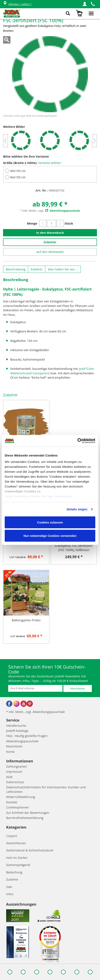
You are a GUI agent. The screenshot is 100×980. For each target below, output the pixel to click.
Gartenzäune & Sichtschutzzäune (30, 850)
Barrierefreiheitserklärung (25, 818)
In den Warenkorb (50, 233)
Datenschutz (15, 782)
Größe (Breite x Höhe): (20, 163)
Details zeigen (77, 509)
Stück (69, 223)
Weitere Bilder (14, 127)
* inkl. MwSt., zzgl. (50, 211)
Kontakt (12, 802)
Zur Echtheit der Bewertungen (28, 813)
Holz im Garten (17, 858)
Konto (10, 752)
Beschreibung (16, 269)
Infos (10, 894)
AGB (9, 777)
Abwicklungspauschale (22, 741)
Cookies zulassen (50, 522)
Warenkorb (14, 746)
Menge (32, 223)
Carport (12, 836)
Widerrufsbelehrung (21, 797)
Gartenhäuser (16, 843)
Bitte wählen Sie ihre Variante (26, 156)
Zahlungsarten (16, 766)
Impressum (63, 496)
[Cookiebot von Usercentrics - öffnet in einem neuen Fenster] (77, 441)
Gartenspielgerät (18, 865)
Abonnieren (78, 688)
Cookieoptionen (18, 807)
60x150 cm (18, 177)
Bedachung (14, 872)
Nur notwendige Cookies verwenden (50, 536)
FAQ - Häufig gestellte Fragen (27, 736)
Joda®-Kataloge (17, 731)
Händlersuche (16, 725)
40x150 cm (18, 171)
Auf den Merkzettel (50, 252)
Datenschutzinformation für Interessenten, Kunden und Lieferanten (46, 789)
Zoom (7, 40)
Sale (9, 887)
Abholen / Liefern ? (17, 4)
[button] (85, 4)
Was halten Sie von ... (63, 269)
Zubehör (50, 242)
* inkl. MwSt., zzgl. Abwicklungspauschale (35, 712)
